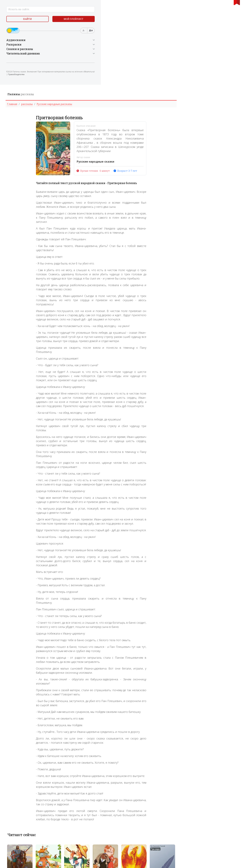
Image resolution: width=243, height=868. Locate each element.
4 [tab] (157, 796)
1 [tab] (147, 796)
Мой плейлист (41, 20)
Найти (16, 20)
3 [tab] (154, 796)
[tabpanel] (81, 777)
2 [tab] (150, 796)
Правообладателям (29, 78)
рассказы (81, 9)
